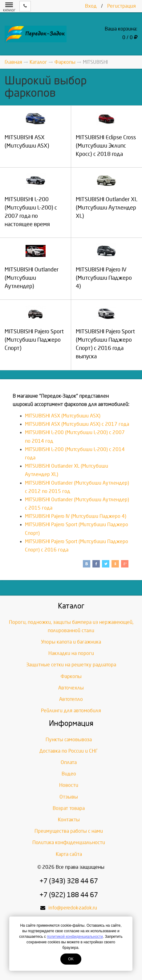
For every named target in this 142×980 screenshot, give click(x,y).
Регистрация (122, 6)
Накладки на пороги (71, 653)
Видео (69, 774)
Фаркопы (71, 676)
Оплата (69, 762)
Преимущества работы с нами (69, 831)
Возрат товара (69, 808)
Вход (91, 6)
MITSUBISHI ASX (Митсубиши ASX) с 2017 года (77, 424)
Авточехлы (71, 688)
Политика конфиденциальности (69, 842)
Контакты (69, 820)
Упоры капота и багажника (71, 642)
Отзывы (69, 797)
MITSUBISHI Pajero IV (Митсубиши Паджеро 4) (76, 516)
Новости (69, 785)
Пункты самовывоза (69, 740)
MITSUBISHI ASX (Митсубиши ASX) (63, 416)
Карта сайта (69, 854)
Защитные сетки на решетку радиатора (71, 665)
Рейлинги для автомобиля (71, 711)
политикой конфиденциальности (75, 937)
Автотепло (71, 699)
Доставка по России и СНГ (69, 751)
